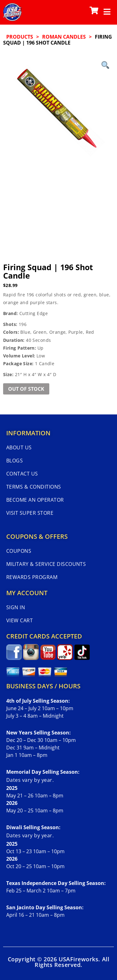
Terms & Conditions (34, 487)
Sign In (16, 607)
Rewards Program (32, 577)
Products (20, 37)
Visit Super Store (30, 513)
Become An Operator (35, 500)
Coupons (19, 551)
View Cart (19, 620)
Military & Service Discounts (46, 564)
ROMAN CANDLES (64, 37)
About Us (19, 447)
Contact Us (22, 474)
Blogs (15, 461)
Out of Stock (26, 389)
